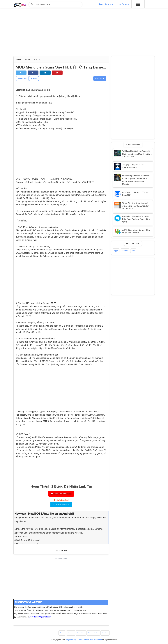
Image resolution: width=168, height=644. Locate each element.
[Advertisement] (84, 37)
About (62, 633)
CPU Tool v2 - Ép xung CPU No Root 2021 (135, 194)
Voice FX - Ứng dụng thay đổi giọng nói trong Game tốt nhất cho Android (136, 206)
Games (23, 79)
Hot (133, 251)
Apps (116, 251)
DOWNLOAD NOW (61, 505)
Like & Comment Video (61, 494)
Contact (105, 633)
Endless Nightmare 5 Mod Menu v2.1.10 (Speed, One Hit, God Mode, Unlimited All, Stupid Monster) (136, 180)
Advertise (81, 633)
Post (35, 79)
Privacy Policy (93, 633)
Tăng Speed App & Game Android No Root (133, 166)
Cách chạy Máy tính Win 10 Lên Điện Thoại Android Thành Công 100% (136, 219)
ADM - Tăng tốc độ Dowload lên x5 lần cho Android (136, 231)
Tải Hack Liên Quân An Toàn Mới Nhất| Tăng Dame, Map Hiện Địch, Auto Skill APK (137, 154)
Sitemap (71, 633)
